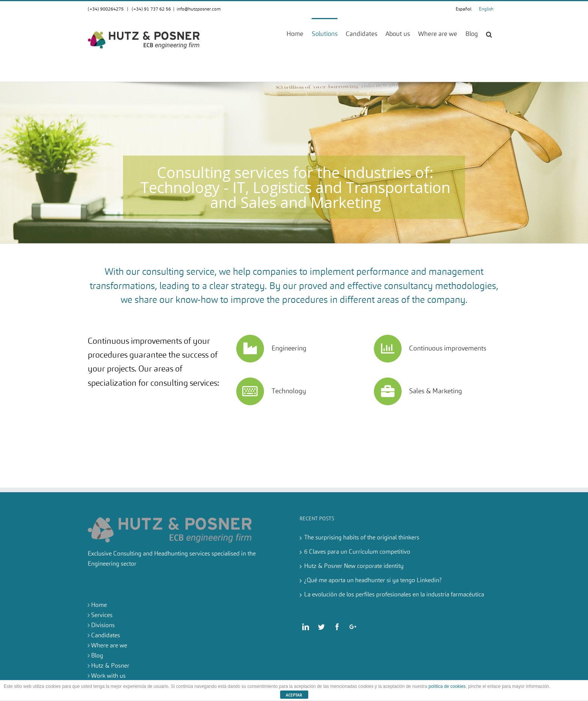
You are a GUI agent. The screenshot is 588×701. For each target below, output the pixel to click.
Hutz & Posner (110, 666)
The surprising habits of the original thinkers (362, 538)
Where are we (109, 646)
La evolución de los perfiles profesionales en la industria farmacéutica (394, 595)
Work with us (108, 676)
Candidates (106, 636)
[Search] (489, 34)
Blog (97, 656)
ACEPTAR (294, 695)
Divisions (103, 626)
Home (99, 605)
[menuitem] (299, 34)
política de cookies (447, 686)
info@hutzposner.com (199, 9)
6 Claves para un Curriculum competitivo (357, 552)
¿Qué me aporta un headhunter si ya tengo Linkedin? (373, 581)
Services (102, 616)
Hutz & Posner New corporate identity (354, 566)
